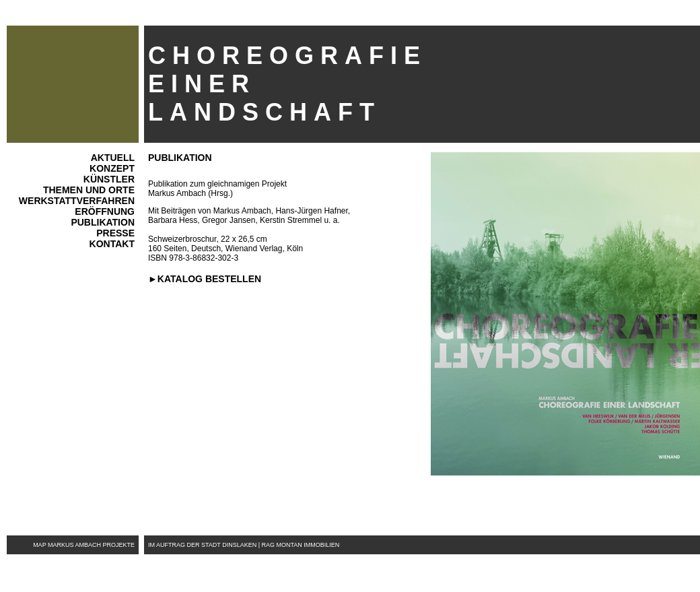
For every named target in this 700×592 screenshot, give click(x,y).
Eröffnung (105, 211)
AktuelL (113, 158)
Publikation (103, 222)
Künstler (109, 179)
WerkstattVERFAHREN (77, 201)
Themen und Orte (89, 190)
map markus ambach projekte (84, 545)
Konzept (112, 168)
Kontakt (112, 244)
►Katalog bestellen (205, 279)
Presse (115, 233)
